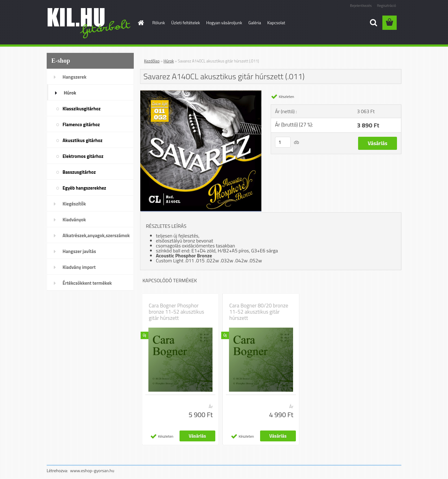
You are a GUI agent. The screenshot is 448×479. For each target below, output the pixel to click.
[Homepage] (141, 23)
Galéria (255, 23)
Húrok (70, 93)
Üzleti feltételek (185, 23)
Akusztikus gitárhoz (82, 140)
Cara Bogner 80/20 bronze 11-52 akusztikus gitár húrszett (259, 312)
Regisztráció (387, 5)
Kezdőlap (152, 61)
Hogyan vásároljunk (224, 23)
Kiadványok (74, 220)
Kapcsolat (276, 23)
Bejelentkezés (361, 5)
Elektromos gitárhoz (83, 156)
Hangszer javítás (79, 251)
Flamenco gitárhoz (81, 124)
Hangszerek (75, 77)
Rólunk (159, 23)
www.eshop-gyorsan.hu (92, 470)
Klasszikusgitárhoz (82, 109)
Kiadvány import (79, 267)
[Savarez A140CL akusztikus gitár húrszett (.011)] (201, 93)
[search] (373, 23)
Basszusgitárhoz (79, 172)
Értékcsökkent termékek (87, 283)
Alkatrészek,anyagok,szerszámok (96, 235)
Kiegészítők (74, 204)
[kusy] (283, 142)
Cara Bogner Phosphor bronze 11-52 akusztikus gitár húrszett (176, 312)
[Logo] (89, 23)
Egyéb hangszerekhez (84, 188)
